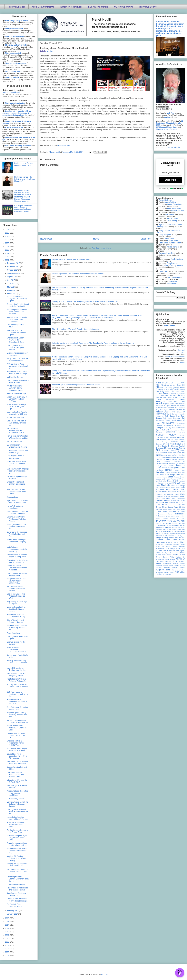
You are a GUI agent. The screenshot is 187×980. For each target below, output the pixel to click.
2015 (7, 922)
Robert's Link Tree (17, 7)
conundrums (173, 437)
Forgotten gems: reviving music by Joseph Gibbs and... (17, 715)
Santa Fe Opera (175, 532)
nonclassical (175, 496)
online (173, 503)
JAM (158, 475)
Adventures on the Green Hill (173, 385)
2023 (7, 240)
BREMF (159, 404)
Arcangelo (160, 389)
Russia (178, 528)
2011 (7, 935)
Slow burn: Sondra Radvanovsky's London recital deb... (17, 568)
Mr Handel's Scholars (15, 377)
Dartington (166, 442)
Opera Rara (173, 507)
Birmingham (161, 402)
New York (167, 494)
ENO (158, 450)
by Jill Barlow (172, 414)
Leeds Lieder (179, 477)
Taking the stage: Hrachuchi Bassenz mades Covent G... (18, 871)
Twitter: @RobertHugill (71, 7)
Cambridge (160, 420)
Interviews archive (148, 7)
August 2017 (12, 277)
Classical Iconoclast (181, 351)
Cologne (159, 432)
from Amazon (169, 326)
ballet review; (180, 391)
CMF (168, 430)
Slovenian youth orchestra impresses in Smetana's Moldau (77, 385)
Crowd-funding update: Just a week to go (17, 451)
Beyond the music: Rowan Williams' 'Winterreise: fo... (17, 851)
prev (183, 518)
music (178, 487)
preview (50, 51)
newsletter (160, 496)
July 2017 (11, 280)
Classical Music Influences (166, 129)
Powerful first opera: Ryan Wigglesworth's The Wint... (17, 838)
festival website (63, 145)
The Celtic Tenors (165, 200)
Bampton (159, 393)
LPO (174, 483)
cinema (166, 428)
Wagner (182, 561)
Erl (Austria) (165, 450)
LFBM (179, 479)
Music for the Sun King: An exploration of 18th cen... (17, 413)
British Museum (180, 404)
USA (177, 559)
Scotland (160, 534)
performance (180, 514)
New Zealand (175, 494)
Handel (169, 470)
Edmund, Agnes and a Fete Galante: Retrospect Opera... (17, 804)
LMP (177, 481)
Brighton (166, 404)
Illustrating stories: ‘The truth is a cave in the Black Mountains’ (78, 274)
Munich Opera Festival (163, 487)
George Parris (173, 241)
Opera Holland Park (164, 505)
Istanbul (174, 473)
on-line (167, 503)
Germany (181, 459)
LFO (183, 479)
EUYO (158, 453)
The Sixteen (180, 553)
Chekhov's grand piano (16, 884)
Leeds (171, 477)
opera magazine (178, 505)
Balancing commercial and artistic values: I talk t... (17, 844)
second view (180, 534)
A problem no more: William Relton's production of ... (17, 502)
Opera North (161, 507)
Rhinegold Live (166, 525)
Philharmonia (161, 516)
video (175, 561)
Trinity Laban (175, 557)
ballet (162, 391)
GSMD (159, 468)
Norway (174, 501)
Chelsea (159, 426)
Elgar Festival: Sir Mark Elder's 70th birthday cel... (16, 735)
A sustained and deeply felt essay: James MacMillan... (17, 793)
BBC (165, 397)
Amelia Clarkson (173, 247)
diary (182, 442)
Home (96, 239)
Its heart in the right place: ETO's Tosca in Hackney (17, 721)
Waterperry (167, 563)
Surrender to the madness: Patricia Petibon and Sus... (17, 534)
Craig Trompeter (165, 235)
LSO (179, 483)
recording (181, 523)
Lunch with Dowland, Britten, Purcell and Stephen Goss (15, 774)
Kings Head (165, 475)
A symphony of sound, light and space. (17, 603)
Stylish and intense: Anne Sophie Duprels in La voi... (17, 463)
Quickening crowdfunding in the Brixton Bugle (17, 831)
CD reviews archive (124, 7)
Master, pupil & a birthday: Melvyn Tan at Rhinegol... (18, 900)
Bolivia (170, 402)
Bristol (172, 404)
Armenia (166, 389)
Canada (168, 420)
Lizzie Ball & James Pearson (170, 243)
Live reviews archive (98, 7)
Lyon (183, 483)
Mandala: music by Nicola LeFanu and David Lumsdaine (17, 319)
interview (160, 472)
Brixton (165, 408)
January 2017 (13, 914)
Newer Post (46, 239)
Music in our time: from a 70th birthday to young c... (17, 423)
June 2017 (12, 283)
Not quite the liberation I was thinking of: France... (18, 818)
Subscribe (170, 180)
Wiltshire (182, 570)
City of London (173, 428)
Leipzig (159, 479)
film (173, 455)
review (158, 525)
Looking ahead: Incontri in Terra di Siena (17, 574)
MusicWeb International (175, 356)
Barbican (166, 393)
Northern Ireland (163, 501)
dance (158, 442)
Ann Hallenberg (177, 259)
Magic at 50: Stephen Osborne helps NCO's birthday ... (16, 858)
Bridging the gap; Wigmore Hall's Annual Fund (17, 865)
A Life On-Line (162, 383)
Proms (169, 521)
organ (179, 510)
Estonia (172, 450)
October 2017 (13, 270)
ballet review (170, 391)
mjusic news (175, 485)
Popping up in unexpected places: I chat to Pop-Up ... (17, 687)
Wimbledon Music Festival (165, 572)
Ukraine (172, 559)
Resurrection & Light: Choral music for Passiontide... (18, 305)
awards (182, 389)
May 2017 (11, 287)
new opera (160, 494)
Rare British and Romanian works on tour (17, 708)
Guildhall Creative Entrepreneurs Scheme (17, 446)
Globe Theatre (163, 461)
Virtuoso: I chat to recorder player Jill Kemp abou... (17, 556)
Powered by (170, 189)
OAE (162, 503)
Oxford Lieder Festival (171, 512)
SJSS (165, 536)
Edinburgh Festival (178, 446)
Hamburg (159, 470)
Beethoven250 (170, 399)
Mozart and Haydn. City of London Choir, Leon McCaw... (17, 399)
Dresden (159, 444)
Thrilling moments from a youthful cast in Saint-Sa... (16, 527)
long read (168, 483)
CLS (163, 430)
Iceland (177, 470)
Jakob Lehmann (173, 277)
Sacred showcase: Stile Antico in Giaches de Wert (16, 596)
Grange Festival (178, 464)
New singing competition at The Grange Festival (17, 889)
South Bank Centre (175, 540)
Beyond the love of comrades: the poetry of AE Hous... (17, 702)
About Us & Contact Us (43, 7)
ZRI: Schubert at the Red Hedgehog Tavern (16, 675)
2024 (7, 236)
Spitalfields (160, 542)
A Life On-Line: (175, 383)
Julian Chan (169, 239)
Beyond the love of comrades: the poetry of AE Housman (17, 756)
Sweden (182, 547)
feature (175, 452)
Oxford (159, 512)
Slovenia (171, 536)
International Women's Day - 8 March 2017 (18, 781)
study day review (163, 547)
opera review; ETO (170, 510)
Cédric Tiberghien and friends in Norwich (15, 621)
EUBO (182, 450)
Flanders (165, 457)
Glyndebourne (179, 461)
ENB (170, 448)
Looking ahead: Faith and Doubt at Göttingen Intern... (17, 609)
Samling (166, 532)
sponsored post (171, 542)
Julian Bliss (173, 281)
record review (172, 523)
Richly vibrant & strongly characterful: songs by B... (16, 542)
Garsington (167, 459)
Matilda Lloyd (172, 283)
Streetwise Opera (179, 545)
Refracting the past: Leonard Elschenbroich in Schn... (18, 879)
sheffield (159, 536)
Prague (173, 518)
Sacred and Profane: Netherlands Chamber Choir (16, 728)
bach (158, 391)
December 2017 (14, 263)
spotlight (181, 542)
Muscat (173, 487)
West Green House (177, 566)
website (182, 564)
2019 (7, 253)
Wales (159, 563)
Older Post (146, 239)
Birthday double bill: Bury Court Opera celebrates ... (17, 663)
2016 (7, 918)
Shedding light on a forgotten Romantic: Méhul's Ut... (16, 743)
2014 (7, 925)
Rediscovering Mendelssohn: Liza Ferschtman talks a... (16, 431)
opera (182, 503)
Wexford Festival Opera (174, 568)
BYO (165, 418)
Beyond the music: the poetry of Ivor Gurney (16, 616)
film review (178, 455)
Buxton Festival (175, 410)
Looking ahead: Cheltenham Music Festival (18, 381)
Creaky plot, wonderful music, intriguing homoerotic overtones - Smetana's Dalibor (86, 301)
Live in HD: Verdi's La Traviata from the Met (16, 669)
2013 (7, 928)
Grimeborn (180, 466)
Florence (171, 457)
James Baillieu (170, 202)
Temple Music (175, 549)
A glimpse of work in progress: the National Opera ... (16, 332)
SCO (183, 532)
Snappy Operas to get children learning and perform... (16, 484)
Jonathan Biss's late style (17, 393)
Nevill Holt (181, 492)
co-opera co (175, 430)
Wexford (159, 568)
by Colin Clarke (176, 412)
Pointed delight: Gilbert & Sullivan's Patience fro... (17, 680)
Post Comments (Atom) (101, 248)
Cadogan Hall (179, 418)
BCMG (158, 399)
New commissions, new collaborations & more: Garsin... (17, 492)
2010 (7, 939)
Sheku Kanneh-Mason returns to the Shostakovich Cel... (15, 340)
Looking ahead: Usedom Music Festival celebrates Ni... (18, 812)
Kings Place (175, 475)
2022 (7, 243)
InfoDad (181, 362)
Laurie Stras (163, 271)
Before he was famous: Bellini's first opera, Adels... (16, 825)
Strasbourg (168, 545)
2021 (7, 247)
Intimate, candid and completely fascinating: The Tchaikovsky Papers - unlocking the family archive (93, 343)
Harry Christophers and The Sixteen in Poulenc (18, 360)
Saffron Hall (167, 530)
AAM (183, 383)
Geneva (175, 459)
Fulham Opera (180, 457)
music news (172, 489)
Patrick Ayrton (172, 263)
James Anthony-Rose (167, 253)
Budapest (182, 408)
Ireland (168, 473)
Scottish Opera (169, 534)
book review (179, 402)
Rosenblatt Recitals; (164, 528)
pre (178, 518)
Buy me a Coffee (174, 147)
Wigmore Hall (163, 570)
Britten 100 (175, 406)
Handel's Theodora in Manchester (15, 507)
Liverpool (170, 481)
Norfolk (182, 496)
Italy (179, 473)
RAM (178, 521)
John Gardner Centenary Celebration (16, 894)
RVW (183, 528)
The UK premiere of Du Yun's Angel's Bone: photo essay (76, 329)
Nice (165, 496)
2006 (7, 952)
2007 (7, 949)
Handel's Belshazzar (15, 441)
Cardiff (174, 420)
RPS (174, 528)
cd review (168, 423)
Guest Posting (168, 468)
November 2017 (14, 267)
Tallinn (167, 549)
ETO (177, 450)
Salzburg (159, 532)
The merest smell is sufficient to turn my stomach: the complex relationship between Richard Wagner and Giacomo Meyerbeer (23, 196)
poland (158, 518)
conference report (162, 437)
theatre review (179, 555)
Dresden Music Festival (172, 444)
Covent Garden (167, 439)
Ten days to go (12, 497)
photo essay (171, 516)
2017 (7, 260)
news (182, 494)
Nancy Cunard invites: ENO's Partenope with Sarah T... (16, 589)
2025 (7, 233)
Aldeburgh (160, 387)
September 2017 (14, 273)
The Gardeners (169, 551)
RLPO (177, 525)
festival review (167, 455)
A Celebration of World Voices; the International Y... (17, 366)
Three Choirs (162, 557)
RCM (183, 521)
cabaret (170, 418)
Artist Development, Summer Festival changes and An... (15, 388)
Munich (182, 485)
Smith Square (180, 536)
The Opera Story (168, 553)
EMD (166, 448)
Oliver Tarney (172, 221)
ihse (183, 470)
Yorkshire (168, 574)
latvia (183, 475)
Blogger (104, 974)
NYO (183, 501)
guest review (179, 468)
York (163, 574)
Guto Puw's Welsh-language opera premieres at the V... (18, 471)
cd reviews (180, 423)
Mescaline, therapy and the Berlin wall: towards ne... (17, 763)
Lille (165, 481)
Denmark (174, 442)
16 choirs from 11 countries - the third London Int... (17, 512)
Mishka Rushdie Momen (173, 265)
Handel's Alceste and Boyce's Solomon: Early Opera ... (17, 299)
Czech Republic (179, 439)
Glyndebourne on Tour (164, 464)
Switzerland (160, 549)
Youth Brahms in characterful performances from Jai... (17, 650)
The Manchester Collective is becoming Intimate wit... (17, 628)
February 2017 (13, 911)
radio (174, 521)
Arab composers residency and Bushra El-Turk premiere (17, 312)
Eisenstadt (160, 448)
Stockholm (160, 544)
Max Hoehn (170, 214)
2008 (7, 945)
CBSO (179, 420)
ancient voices (179, 387)
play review (180, 516)
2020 (7, 250)
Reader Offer (161, 523)
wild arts (175, 570)
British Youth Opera (163, 406)
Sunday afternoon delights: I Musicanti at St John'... (18, 749)
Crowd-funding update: (16, 799)
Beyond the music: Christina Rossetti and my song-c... (18, 373)
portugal (165, 518)
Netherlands (172, 492)
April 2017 (11, 290)
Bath (158, 395)
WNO (177, 572)
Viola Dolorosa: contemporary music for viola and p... (17, 549)
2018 (7, 257)
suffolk (175, 547)
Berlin (182, 399)
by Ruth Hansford (169, 416)
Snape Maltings (162, 538)
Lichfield (159, 481)
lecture (165, 477)
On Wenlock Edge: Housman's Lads (14, 905)
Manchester (166, 485)
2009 (7, 942)
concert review (166, 435)
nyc (179, 501)
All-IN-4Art (169, 387)
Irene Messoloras (174, 208)
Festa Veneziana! (14, 633)
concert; (182, 435)
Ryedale (159, 530)
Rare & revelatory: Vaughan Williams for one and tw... (18, 437)
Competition (171, 432)
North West (171, 498)
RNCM (182, 525)
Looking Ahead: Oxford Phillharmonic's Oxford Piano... (17, 519)
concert (182, 432)
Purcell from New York (15, 418)
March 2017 (12, 294)
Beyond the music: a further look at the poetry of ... (17, 561)
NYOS (158, 503)
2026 (7, 230)
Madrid (158, 485)
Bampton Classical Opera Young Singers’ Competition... (17, 581)
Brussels (171, 408)
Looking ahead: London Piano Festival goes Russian (16, 348)
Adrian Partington (174, 204)
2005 (7, 956)
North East (160, 498)
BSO (176, 408)
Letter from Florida (169, 479)
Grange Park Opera (165, 466)
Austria (177, 389)
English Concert (178, 448)
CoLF (183, 430)
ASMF (172, 389)
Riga (173, 526)
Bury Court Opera (162, 410)
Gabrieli (159, 459)
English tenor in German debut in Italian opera (71, 260)
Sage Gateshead (178, 530)
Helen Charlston (177, 210)
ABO (158, 385)
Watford (175, 564)
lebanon (159, 477)
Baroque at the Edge (178, 393)
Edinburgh (166, 446)
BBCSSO (181, 397)
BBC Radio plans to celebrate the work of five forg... (18, 694)
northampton (181, 499)
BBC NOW (173, 397)
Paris (170, 514)
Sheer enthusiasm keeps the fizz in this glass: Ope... (16, 407)
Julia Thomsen (173, 218)
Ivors (183, 473)
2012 (7, 932)
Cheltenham (169, 426)
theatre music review (164, 555)
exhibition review (166, 452)
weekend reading (162, 566)
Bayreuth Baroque (168, 395)
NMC (169, 496)
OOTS (177, 503)
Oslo (183, 510)
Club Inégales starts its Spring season (16, 457)
